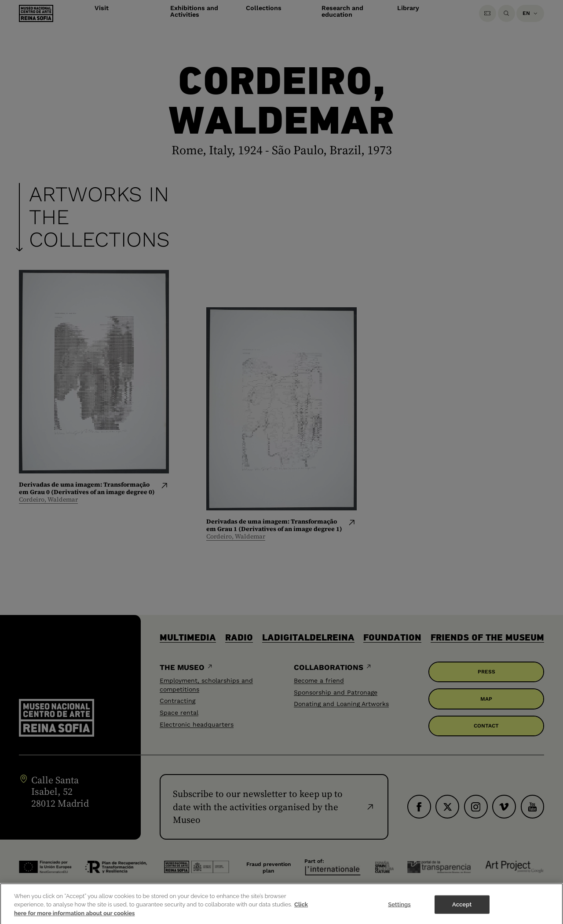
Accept (462, 908)
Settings (399, 908)
